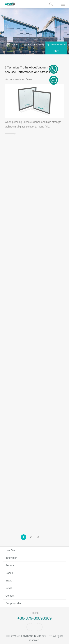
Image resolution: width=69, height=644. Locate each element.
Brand (9, 581)
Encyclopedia (13, 603)
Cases (9, 573)
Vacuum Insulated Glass (56, 48)
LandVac (13, 45)
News (9, 588)
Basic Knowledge (34, 45)
